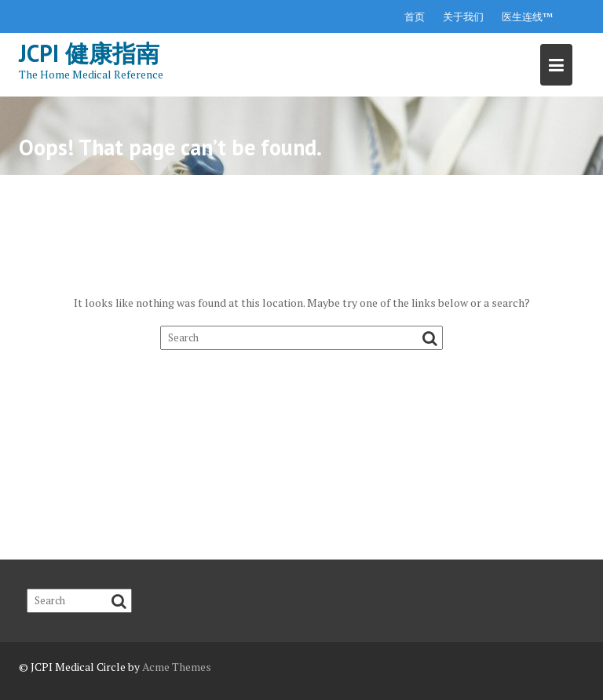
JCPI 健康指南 (89, 53)
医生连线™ (527, 16)
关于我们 (463, 16)
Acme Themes (177, 667)
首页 (415, 16)
